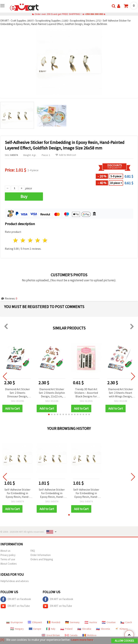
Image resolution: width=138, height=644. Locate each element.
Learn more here (82, 640)
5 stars (45, 240)
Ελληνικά (35, 622)
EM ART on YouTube (15, 606)
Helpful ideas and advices (15, 581)
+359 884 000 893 (94, 14)
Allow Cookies (124, 641)
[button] (49, 414)
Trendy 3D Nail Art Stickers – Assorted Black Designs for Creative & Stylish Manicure (86, 393)
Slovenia (103, 629)
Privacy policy (8, 555)
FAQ (33, 551)
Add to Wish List (66, 155)
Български (14, 622)
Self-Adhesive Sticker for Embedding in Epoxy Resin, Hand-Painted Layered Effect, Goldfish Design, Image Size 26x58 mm (17, 493)
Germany (72, 622)
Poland (66, 629)
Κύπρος (121, 629)
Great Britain (51, 635)
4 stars (38, 240)
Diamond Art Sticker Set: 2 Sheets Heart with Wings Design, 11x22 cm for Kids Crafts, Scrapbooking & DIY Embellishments (121, 393)
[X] (2, 640)
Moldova (89, 635)
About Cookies (9, 564)
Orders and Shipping (42, 559)
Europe (35, 629)
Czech (126, 622)
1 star (16, 240)
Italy (51, 629)
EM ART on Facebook (16, 599)
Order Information (41, 555)
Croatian (109, 622)
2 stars (23, 240)
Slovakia (84, 629)
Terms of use (8, 559)
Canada (71, 635)
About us (5, 551)
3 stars (30, 240)
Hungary (17, 629)
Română (54, 622)
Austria (91, 622)
